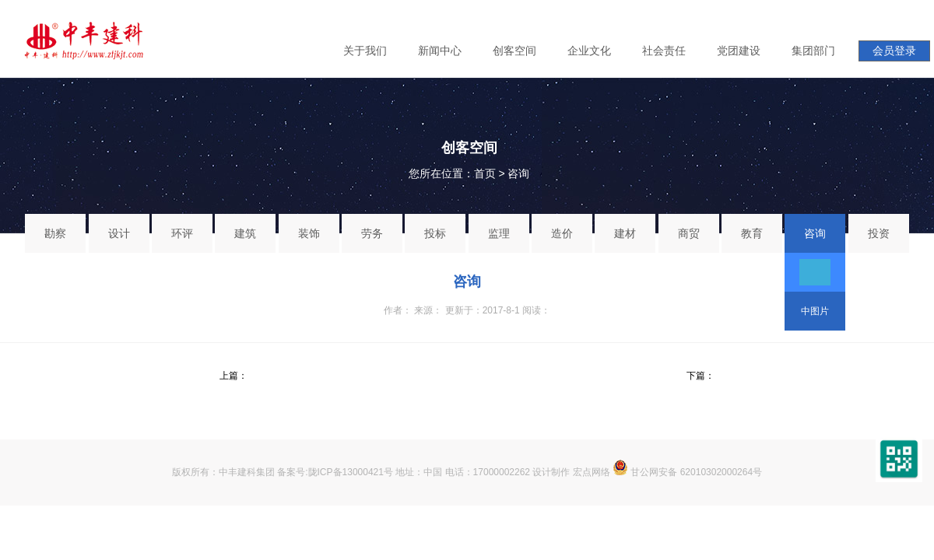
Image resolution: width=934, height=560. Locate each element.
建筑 (245, 233)
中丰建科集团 (247, 472)
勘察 (55, 233)
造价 (562, 233)
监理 (499, 233)
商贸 (689, 233)
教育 (752, 233)
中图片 (815, 311)
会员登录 (894, 51)
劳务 (372, 233)
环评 (182, 233)
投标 (435, 233)
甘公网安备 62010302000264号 (687, 472)
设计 (119, 233)
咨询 (518, 173)
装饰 (309, 233)
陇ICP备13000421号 (351, 472)
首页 (485, 173)
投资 (879, 233)
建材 (625, 233)
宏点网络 (592, 472)
